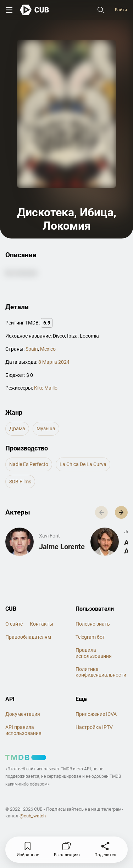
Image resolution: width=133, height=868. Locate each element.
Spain (32, 349)
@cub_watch (33, 816)
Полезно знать (93, 624)
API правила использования (23, 730)
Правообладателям (28, 637)
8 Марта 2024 (54, 362)
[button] (121, 512)
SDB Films (20, 482)
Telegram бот (90, 637)
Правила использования (94, 653)
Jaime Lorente (62, 547)
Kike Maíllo (46, 388)
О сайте (14, 624)
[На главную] (35, 10)
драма (17, 429)
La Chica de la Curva (83, 464)
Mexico (48, 349)
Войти (121, 10)
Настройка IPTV (94, 727)
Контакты (41, 624)
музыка (46, 429)
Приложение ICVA (96, 714)
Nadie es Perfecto (29, 464)
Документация (23, 714)
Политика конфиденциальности (101, 672)
